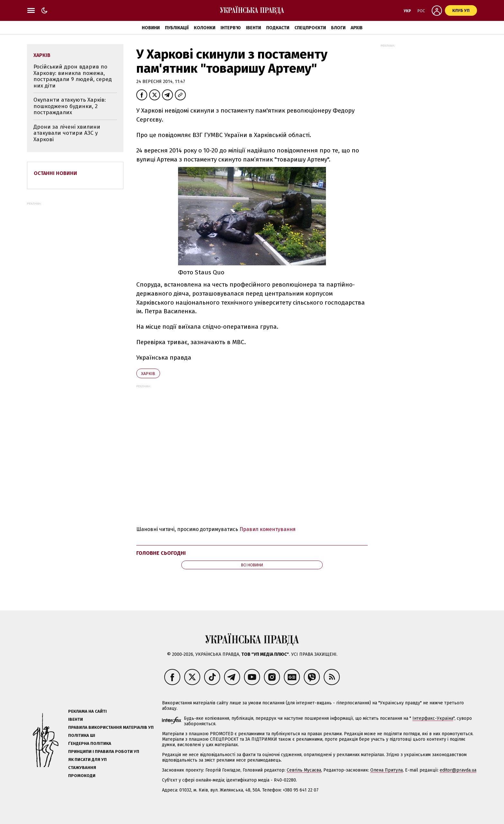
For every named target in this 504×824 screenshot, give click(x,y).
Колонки (205, 28)
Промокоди (82, 776)
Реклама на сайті (87, 711)
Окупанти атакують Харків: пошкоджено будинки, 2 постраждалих (70, 106)
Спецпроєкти (310, 28)
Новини (151, 28)
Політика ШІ (82, 735)
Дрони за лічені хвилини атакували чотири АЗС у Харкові (67, 133)
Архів (357, 28)
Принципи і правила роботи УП (104, 751)
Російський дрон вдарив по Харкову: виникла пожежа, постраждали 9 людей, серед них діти (73, 76)
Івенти (253, 28)
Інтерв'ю (231, 28)
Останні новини (55, 173)
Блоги (338, 28)
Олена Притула (387, 770)
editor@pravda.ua (458, 770)
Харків (148, 374)
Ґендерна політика (90, 743)
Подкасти (278, 28)
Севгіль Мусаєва (304, 770)
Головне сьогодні (161, 553)
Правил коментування (268, 529)
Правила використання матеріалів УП (111, 727)
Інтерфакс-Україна (433, 718)
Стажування (82, 768)
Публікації (177, 28)
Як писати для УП (87, 760)
